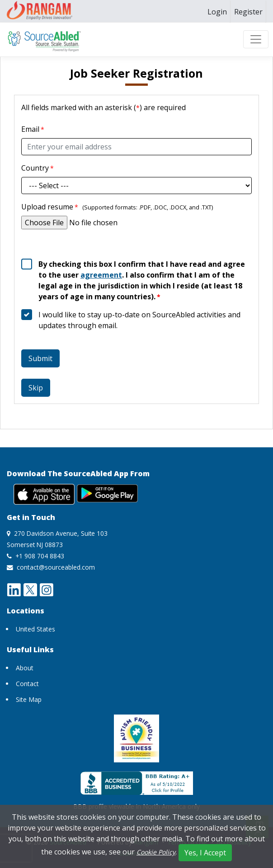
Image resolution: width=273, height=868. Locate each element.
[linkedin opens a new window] (14, 589)
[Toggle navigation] (256, 39)
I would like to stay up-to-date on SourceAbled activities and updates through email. (139, 320)
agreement (101, 275)
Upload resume (50, 207)
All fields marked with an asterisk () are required (104, 107)
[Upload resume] (136, 223)
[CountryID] (136, 186)
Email (30, 129)
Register (248, 12)
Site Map (29, 699)
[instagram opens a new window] (47, 589)
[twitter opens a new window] (30, 589)
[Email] (136, 147)
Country (35, 168)
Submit (40, 358)
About (25, 668)
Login (217, 12)
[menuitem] (217, 12)
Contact (27, 684)
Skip (36, 388)
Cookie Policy (156, 852)
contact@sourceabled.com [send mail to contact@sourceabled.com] (56, 567)
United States (35, 629)
